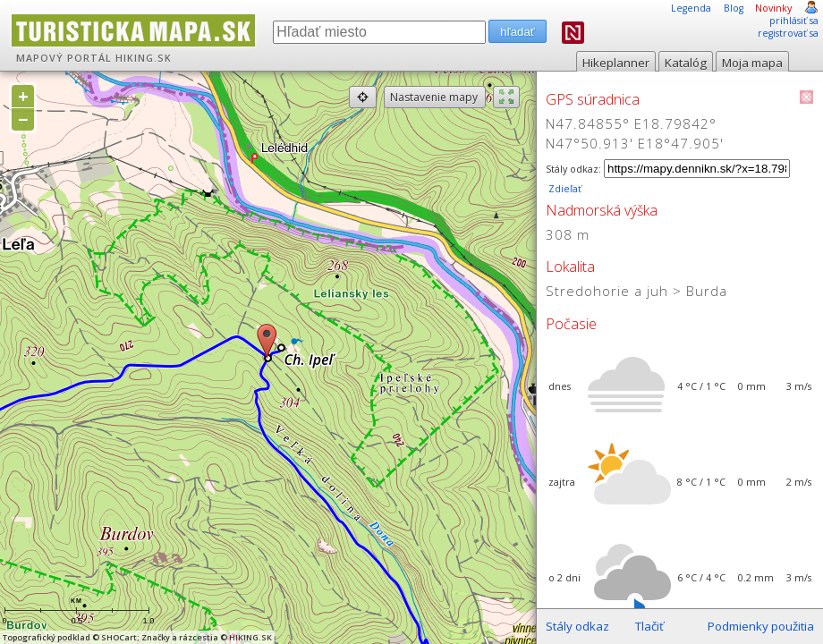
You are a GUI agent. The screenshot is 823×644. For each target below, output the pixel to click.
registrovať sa (788, 33)
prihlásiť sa (794, 21)
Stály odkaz (577, 626)
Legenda (691, 8)
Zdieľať (564, 189)
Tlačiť (649, 626)
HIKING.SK (144, 58)
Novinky (773, 8)
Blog (734, 8)
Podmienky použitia (761, 626)
